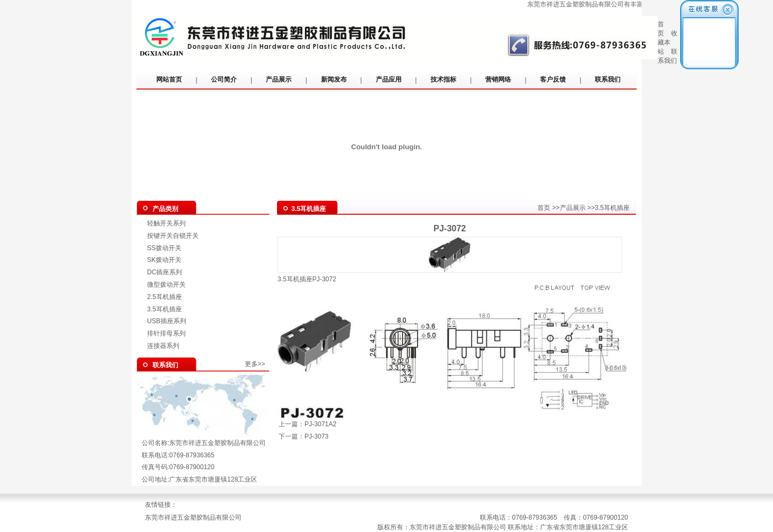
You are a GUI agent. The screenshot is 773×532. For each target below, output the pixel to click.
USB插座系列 (167, 321)
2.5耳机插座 (165, 297)
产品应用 (389, 79)
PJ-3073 (316, 436)
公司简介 (224, 79)
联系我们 (608, 79)
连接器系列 (163, 346)
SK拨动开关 (164, 260)
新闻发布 (334, 79)
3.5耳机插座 (165, 309)
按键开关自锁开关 (173, 236)
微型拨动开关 (166, 285)
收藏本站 (668, 42)
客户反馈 (553, 79)
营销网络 (498, 79)
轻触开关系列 (166, 223)
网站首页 (169, 79)
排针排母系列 (166, 333)
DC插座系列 (165, 272)
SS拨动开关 (164, 248)
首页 (544, 208)
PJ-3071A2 (320, 424)
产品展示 (279, 79)
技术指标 (443, 79)
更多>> (255, 364)
